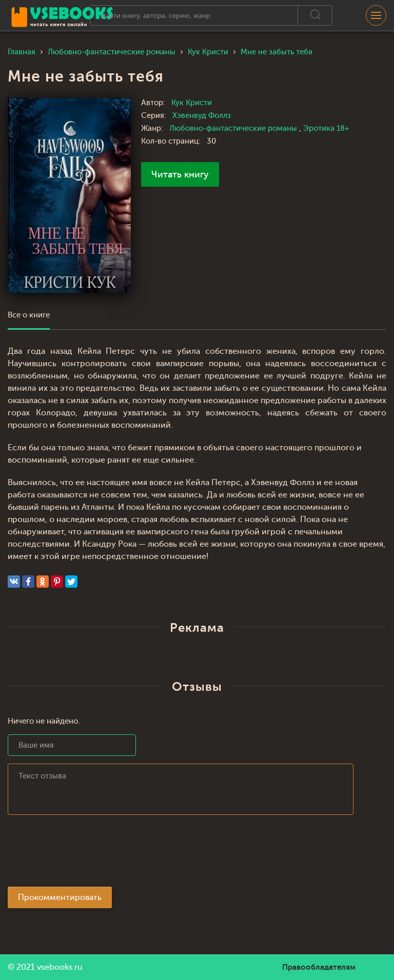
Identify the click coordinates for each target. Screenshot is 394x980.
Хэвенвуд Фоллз (202, 116)
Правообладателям (319, 967)
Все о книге (29, 315)
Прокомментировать (60, 897)
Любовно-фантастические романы (234, 128)
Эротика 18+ (326, 128)
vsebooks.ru (60, 967)
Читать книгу (180, 174)
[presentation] (86, 854)
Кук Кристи (192, 103)
